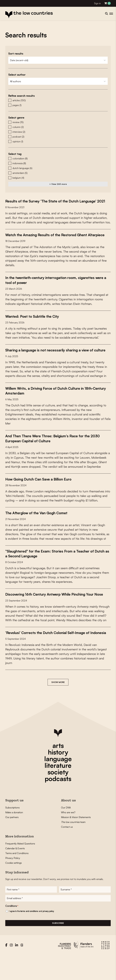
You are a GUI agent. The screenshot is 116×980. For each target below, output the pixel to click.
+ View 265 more (58, 184)
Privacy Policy (13, 882)
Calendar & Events (15, 872)
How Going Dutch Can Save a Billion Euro (43, 493)
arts (58, 769)
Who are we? (68, 836)
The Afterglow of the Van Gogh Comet (41, 527)
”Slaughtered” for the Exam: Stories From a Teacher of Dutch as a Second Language (56, 568)
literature (58, 789)
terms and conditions (29, 936)
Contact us (67, 850)
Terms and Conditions (17, 877)
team (73, 846)
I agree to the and (31, 936)
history (58, 776)
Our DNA (66, 831)
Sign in (97, 3)
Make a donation (14, 836)
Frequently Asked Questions (20, 867)
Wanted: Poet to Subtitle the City (36, 326)
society (58, 796)
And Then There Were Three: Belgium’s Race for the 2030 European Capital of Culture (53, 452)
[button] (58, 100)
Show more (58, 706)
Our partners (12, 841)
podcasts (58, 802)
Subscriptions (12, 831)
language (58, 782)
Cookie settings (14, 886)
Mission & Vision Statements (76, 841)
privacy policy (48, 936)
